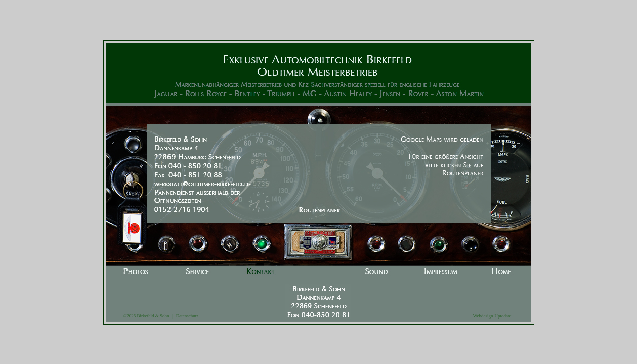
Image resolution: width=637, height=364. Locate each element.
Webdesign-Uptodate (492, 316)
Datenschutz (185, 316)
